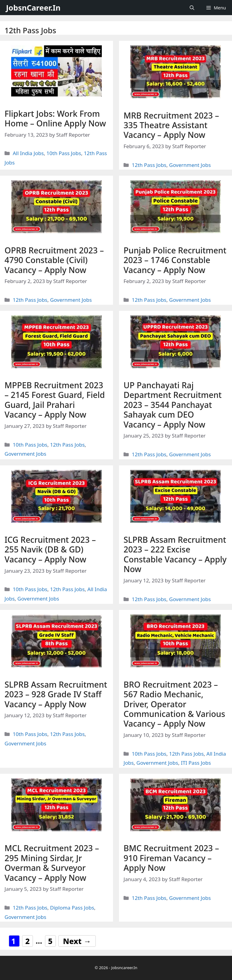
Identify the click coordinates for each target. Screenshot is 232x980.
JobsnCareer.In (33, 8)
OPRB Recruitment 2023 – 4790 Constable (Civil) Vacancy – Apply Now (54, 260)
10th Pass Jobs (64, 153)
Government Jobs (190, 165)
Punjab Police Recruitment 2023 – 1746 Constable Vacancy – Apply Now (175, 260)
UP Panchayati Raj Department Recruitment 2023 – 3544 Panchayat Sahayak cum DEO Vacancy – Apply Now (173, 405)
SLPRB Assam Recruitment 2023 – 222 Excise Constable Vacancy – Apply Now (175, 554)
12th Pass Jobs (149, 165)
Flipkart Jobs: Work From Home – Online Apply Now (55, 118)
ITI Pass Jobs (196, 763)
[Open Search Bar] (192, 8)
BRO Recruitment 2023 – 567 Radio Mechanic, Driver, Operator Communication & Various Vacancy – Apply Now (174, 704)
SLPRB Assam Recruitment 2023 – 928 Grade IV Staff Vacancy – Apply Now (56, 694)
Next (77, 941)
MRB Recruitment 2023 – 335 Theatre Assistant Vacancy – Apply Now (171, 125)
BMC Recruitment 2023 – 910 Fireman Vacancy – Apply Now (171, 858)
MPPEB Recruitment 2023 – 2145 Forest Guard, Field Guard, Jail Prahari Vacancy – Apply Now (55, 400)
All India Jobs (28, 153)
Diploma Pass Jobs (72, 908)
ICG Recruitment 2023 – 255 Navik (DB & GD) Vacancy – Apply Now (50, 549)
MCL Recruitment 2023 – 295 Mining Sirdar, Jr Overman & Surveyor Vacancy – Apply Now (52, 863)
